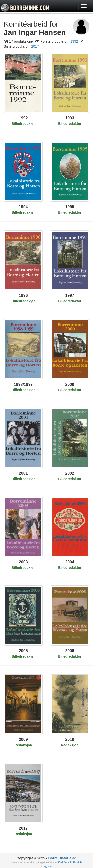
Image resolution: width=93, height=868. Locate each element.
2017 (35, 46)
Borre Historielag (62, 858)
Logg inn (46, 866)
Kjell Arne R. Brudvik (70, 862)
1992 (74, 41)
